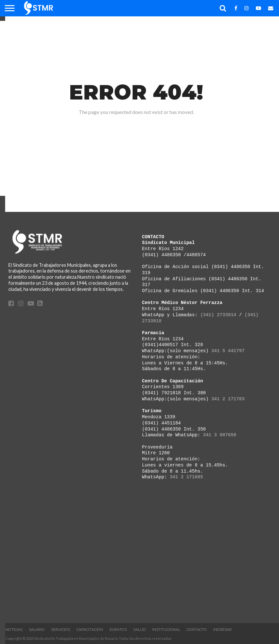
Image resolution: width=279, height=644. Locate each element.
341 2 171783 (228, 399)
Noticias (14, 630)
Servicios (61, 630)
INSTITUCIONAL (166, 630)
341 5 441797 (228, 351)
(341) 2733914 (218, 315)
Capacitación (90, 630)
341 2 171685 (187, 477)
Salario (37, 630)
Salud (139, 630)
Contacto (197, 630)
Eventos (118, 630)
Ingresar (222, 630)
